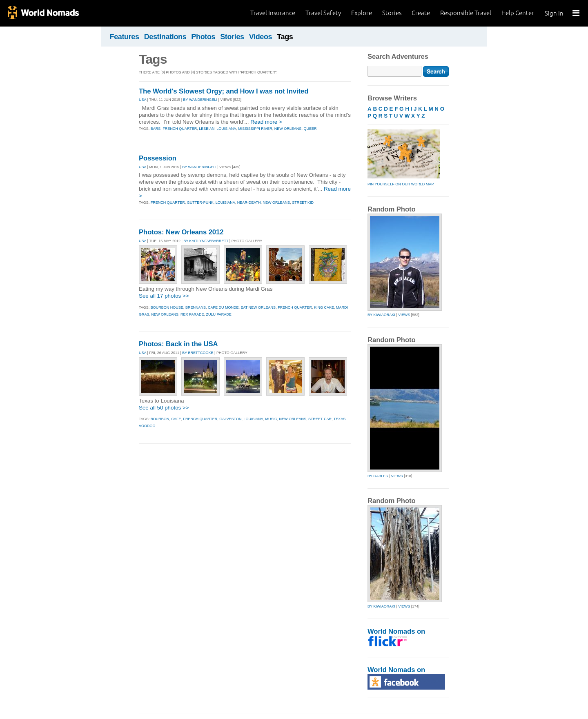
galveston (230, 419)
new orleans (288, 129)
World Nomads (43, 13)
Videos (261, 37)
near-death (249, 203)
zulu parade (218, 314)
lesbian (207, 129)
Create (421, 13)
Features (125, 37)
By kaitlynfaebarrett (206, 241)
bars (156, 129)
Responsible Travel (466, 13)
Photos (203, 37)
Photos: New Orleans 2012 (181, 232)
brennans (196, 307)
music (271, 419)
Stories (392, 13)
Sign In (554, 13)
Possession (158, 158)
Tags (285, 37)
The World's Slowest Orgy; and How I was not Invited (224, 91)
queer (310, 129)
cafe (176, 419)
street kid (303, 203)
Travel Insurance (273, 13)
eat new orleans (258, 307)
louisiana (226, 129)
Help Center (518, 13)
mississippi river (255, 129)
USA (143, 100)
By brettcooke (198, 353)
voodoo (147, 426)
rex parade (192, 314)
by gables (378, 476)
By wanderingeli (200, 100)
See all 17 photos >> (164, 296)
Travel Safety (323, 13)
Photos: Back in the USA (178, 344)
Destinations (165, 37)
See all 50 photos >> (164, 408)
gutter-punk (200, 203)
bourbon (160, 419)
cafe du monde (223, 307)
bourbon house (167, 307)
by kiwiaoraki (381, 315)
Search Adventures (398, 57)
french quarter (180, 129)
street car (320, 419)
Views (404, 315)
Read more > (266, 122)
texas (340, 419)
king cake (324, 307)
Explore (362, 13)
